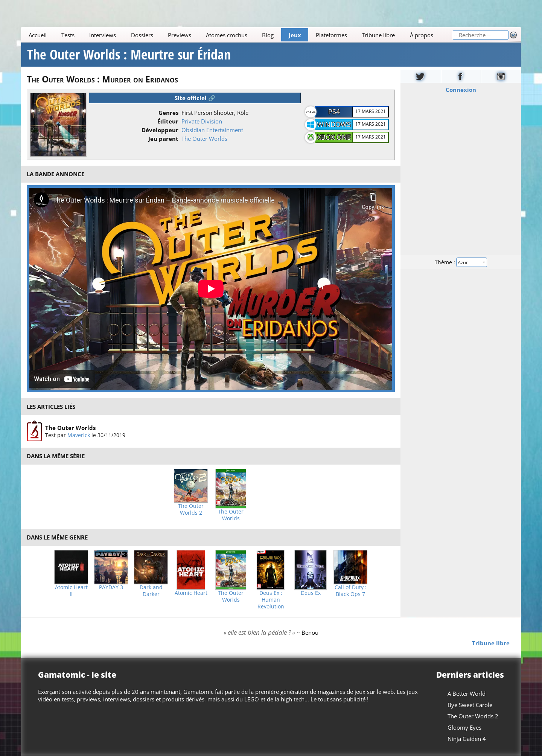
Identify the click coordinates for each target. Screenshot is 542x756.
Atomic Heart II (71, 591)
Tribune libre (378, 35)
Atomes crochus (227, 35)
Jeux (295, 35)
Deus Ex (311, 593)
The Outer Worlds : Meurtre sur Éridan (129, 55)
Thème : (461, 262)
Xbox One (334, 137)
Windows (334, 124)
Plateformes (331, 35)
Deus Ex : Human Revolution (271, 600)
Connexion (461, 90)
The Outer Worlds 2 (191, 509)
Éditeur (168, 121)
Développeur (160, 130)
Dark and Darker (151, 591)
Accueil (38, 35)
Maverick (79, 435)
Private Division (202, 121)
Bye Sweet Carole (470, 705)
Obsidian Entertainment (212, 130)
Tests (68, 35)
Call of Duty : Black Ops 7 (351, 591)
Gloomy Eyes (464, 727)
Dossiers (142, 35)
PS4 (334, 111)
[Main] (237, 35)
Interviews (103, 35)
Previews (180, 35)
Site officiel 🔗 (195, 98)
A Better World (467, 694)
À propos (422, 35)
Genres (168, 113)
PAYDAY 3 (111, 587)
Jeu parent (163, 139)
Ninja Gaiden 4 (467, 739)
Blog (268, 35)
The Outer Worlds (204, 139)
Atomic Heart (191, 593)
